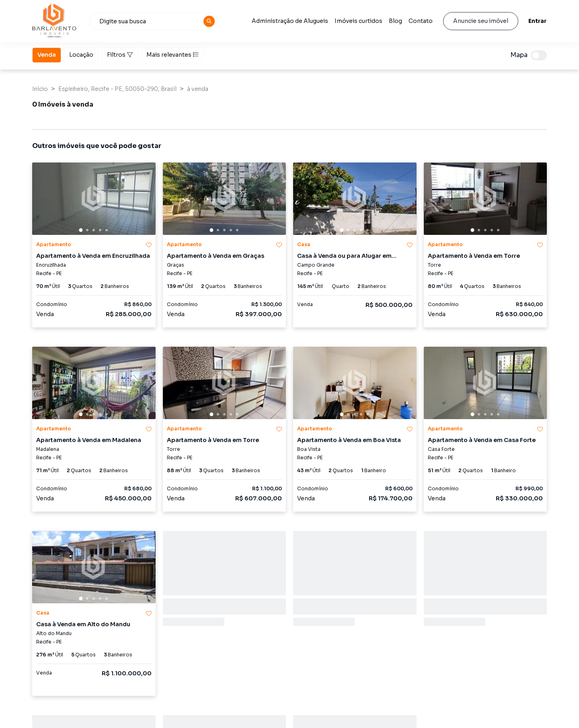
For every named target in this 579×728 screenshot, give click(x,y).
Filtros (120, 55)
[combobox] (154, 21)
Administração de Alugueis (290, 21)
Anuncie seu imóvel (481, 21)
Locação (81, 54)
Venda (47, 54)
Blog (395, 21)
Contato (421, 21)
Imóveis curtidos (358, 21)
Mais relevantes (172, 55)
